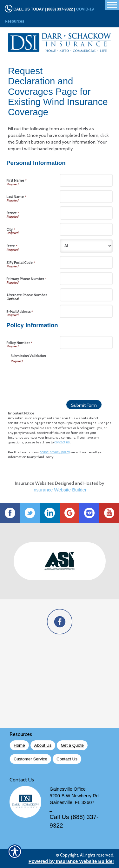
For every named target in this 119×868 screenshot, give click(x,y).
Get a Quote (72, 745)
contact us (62, 442)
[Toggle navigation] (112, 5)
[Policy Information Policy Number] (86, 342)
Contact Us (67, 759)
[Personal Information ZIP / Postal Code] (86, 262)
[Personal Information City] (86, 229)
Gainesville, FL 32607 (72, 802)
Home (19, 745)
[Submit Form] (84, 405)
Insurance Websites (34, 483)
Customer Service (30, 759)
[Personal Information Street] (86, 213)
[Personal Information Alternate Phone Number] (86, 295)
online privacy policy (55, 452)
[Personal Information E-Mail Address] (86, 311)
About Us (43, 745)
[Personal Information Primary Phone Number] (86, 279)
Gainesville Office (68, 789)
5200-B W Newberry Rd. (75, 796)
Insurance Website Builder (60, 490)
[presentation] (59, 376)
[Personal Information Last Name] (86, 197)
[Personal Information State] (86, 246)
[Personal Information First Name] (86, 180)
